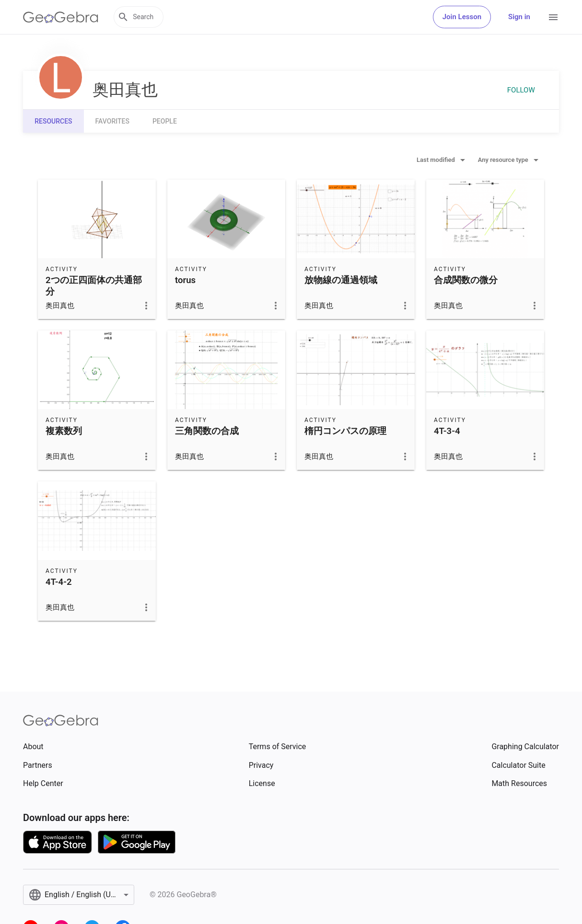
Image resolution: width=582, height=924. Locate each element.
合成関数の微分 (466, 280)
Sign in (519, 17)
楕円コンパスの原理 (345, 431)
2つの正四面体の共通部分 (94, 286)
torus (185, 280)
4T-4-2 (59, 582)
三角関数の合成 (207, 431)
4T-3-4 (447, 431)
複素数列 (64, 431)
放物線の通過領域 (341, 280)
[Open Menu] (553, 17)
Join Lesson (462, 17)
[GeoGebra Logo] (61, 17)
